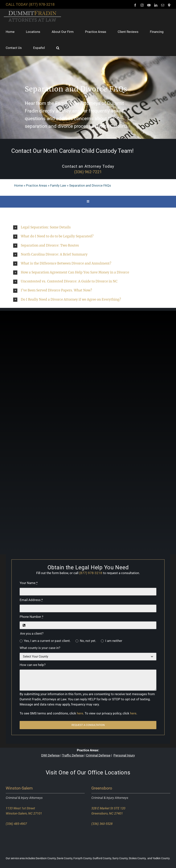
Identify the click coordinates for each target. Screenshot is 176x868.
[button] (58, 48)
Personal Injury (124, 755)
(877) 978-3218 (42, 4)
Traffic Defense (73, 755)
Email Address (31, 600)
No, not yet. (88, 641)
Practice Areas (37, 185)
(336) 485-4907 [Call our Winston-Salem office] (16, 824)
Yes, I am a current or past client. (47, 641)
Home (18, 185)
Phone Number (31, 617)
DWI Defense (50, 755)
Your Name (29, 583)
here (80, 713)
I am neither (114, 641)
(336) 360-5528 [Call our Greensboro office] (102, 824)
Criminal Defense (98, 755)
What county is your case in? (40, 648)
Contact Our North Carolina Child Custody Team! (72, 151)
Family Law (58, 185)
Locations (118, 773)
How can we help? (33, 665)
